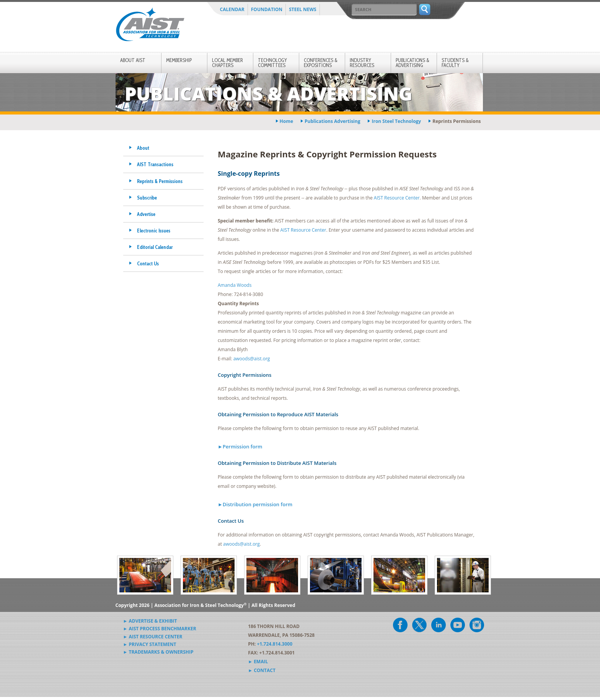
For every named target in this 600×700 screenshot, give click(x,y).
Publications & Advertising (412, 63)
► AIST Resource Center (153, 637)
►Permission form (240, 446)
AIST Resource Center (397, 198)
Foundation (267, 9)
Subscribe (147, 198)
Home (286, 121)
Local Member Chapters (227, 63)
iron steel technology (396, 121)
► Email (258, 662)
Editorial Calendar (155, 247)
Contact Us (148, 263)
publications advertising (332, 121)
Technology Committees (272, 63)
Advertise (146, 214)
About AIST (133, 60)
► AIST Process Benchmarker (160, 629)
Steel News (303, 9)
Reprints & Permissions (160, 181)
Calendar (232, 9)
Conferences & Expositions (321, 63)
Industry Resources (362, 63)
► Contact (262, 670)
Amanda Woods (235, 285)
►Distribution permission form (255, 504)
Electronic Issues (154, 231)
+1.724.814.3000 (275, 644)
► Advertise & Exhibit (150, 621)
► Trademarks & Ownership (158, 652)
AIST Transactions (155, 164)
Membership (179, 60)
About (143, 148)
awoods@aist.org (252, 359)
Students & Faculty (455, 63)
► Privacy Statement (150, 644)
